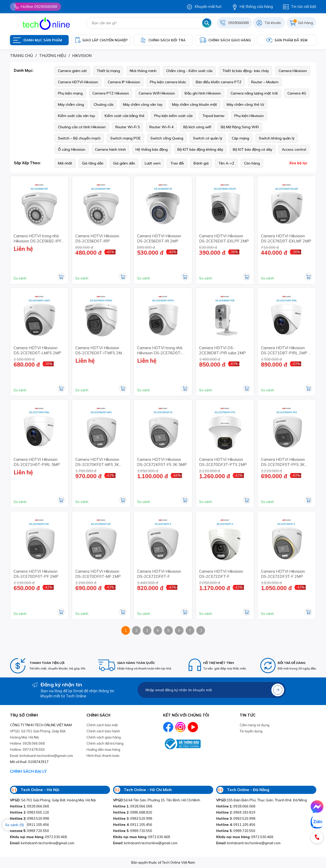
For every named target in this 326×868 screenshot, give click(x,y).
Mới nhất (65, 163)
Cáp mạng (240, 138)
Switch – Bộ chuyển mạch (79, 138)
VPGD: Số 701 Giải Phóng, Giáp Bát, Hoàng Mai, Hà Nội (38, 734)
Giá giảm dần (124, 163)
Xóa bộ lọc (298, 163)
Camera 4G (297, 93)
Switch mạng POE (125, 138)
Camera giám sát (72, 71)
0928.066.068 (29, 806)
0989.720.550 (29, 831)
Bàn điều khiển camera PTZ (219, 82)
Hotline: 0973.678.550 (27, 749)
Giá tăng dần (93, 163)
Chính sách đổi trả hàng (105, 743)
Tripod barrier (213, 116)
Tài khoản (273, 23)
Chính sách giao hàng (104, 737)
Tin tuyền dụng (251, 731)
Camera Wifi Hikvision (157, 93)
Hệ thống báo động (152, 149)
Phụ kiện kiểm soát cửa (173, 116)
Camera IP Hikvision (124, 82)
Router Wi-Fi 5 (128, 127)
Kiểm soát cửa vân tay (76, 116)
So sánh (20, 278)
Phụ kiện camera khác (168, 82)
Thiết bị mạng (108, 71)
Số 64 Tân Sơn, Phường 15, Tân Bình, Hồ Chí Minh (157, 800)
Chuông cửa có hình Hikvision (82, 127)
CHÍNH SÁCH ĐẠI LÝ (28, 771)
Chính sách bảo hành (103, 731)
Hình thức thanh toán (103, 756)
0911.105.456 (29, 825)
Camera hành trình (110, 149)
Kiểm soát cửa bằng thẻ (125, 116)
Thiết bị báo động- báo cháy (245, 71)
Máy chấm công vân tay (143, 104)
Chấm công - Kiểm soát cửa (189, 71)
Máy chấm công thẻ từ (245, 104)
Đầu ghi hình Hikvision (203, 93)
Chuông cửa (104, 104)
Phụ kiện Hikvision (249, 116)
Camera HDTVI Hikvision (78, 82)
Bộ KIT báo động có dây (252, 149)
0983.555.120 (29, 812)
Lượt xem (153, 163)
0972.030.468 (38, 837)
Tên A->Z (226, 163)
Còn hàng (252, 163)
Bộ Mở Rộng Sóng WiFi (240, 127)
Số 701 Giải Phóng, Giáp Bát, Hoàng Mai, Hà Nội (53, 800)
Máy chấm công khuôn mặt (195, 104)
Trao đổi (177, 163)
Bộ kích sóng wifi (197, 127)
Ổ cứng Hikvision (72, 149)
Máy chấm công (71, 104)
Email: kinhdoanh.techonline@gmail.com (41, 756)
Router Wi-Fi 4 (161, 127)
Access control (294, 149)
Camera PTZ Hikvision (111, 93)
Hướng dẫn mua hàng (103, 749)
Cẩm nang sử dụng (255, 725)
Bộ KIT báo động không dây (200, 149)
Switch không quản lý (277, 138)
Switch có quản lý (208, 138)
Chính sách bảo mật (102, 725)
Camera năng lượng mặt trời (254, 93)
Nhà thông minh (143, 71)
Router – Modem (265, 82)
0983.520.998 (29, 818)
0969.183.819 (236, 812)
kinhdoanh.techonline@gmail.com (42, 843)
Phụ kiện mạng (70, 93)
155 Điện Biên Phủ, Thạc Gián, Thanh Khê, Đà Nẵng (262, 800)
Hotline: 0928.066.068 (27, 743)
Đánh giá (201, 163)
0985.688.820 (133, 812)
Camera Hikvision (293, 71)
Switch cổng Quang (167, 138)
